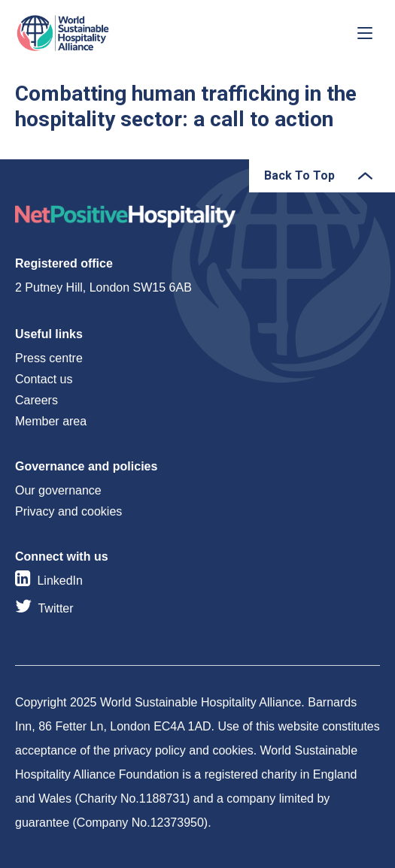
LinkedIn (60, 581)
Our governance (58, 490)
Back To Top (299, 175)
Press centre (49, 358)
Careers (36, 400)
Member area (51, 421)
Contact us (44, 379)
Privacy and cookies (68, 511)
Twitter (55, 608)
